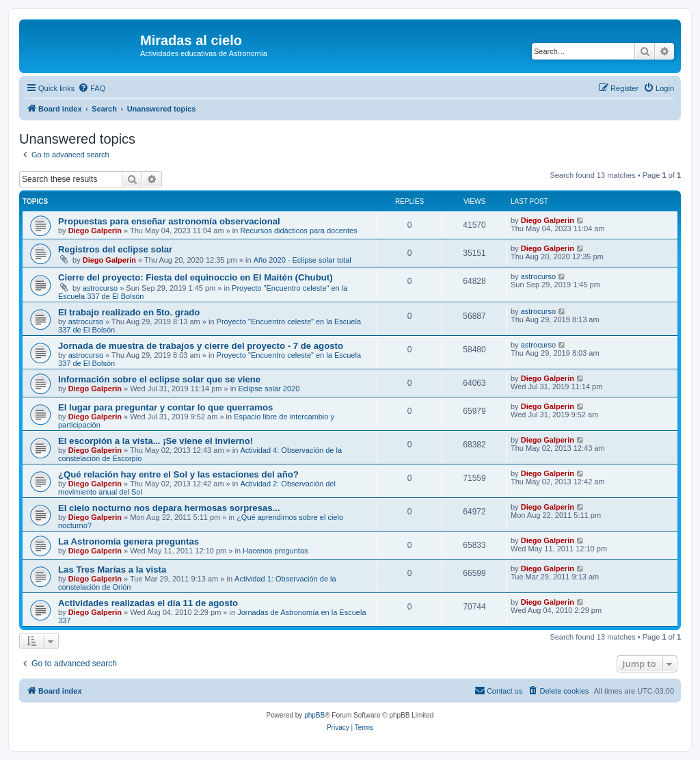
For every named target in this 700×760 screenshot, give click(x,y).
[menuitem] (92, 88)
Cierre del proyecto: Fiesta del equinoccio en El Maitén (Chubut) (196, 277)
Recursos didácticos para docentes (298, 231)
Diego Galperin (95, 231)
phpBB (314, 715)
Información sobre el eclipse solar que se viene (159, 379)
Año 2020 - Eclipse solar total (302, 260)
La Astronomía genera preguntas (129, 541)
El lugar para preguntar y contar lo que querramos (165, 407)
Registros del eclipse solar (115, 249)
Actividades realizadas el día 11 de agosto (148, 603)
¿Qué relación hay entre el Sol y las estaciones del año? (178, 474)
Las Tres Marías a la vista (112, 569)
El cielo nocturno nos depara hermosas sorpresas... (169, 508)
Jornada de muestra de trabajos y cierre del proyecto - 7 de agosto (201, 346)
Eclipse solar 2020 (269, 389)
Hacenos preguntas (275, 551)
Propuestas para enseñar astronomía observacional (169, 221)
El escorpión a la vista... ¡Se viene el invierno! (156, 441)
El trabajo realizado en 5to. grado (129, 312)
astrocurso (100, 288)
